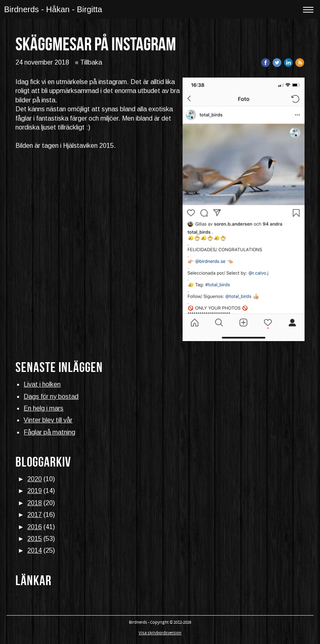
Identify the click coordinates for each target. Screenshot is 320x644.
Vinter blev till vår (48, 420)
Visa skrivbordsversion (160, 633)
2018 (35, 503)
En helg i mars (44, 408)
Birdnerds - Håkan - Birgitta (53, 9)
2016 (35, 527)
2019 (35, 491)
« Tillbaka (88, 62)
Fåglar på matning (49, 432)
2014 (35, 550)
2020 (35, 479)
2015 (35, 539)
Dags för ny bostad (51, 397)
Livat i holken (42, 384)
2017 (35, 515)
